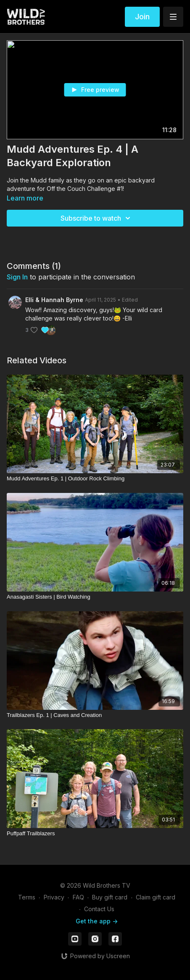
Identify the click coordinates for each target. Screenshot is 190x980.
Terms (27, 897)
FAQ (78, 897)
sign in (17, 277)
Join (142, 17)
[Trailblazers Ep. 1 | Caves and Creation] (95, 715)
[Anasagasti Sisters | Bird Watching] (95, 597)
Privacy (54, 897)
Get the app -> (97, 921)
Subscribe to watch (97, 218)
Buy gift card (110, 897)
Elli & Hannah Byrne (54, 300)
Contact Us (99, 909)
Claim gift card (156, 897)
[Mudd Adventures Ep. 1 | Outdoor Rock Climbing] (95, 479)
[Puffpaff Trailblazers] (95, 834)
